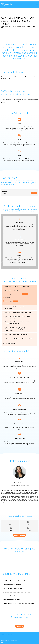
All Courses (9, 635)
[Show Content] (35, 286)
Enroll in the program (19, 535)
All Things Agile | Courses (7, 5)
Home (2, 635)
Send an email (20, 626)
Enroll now (34, 193)
